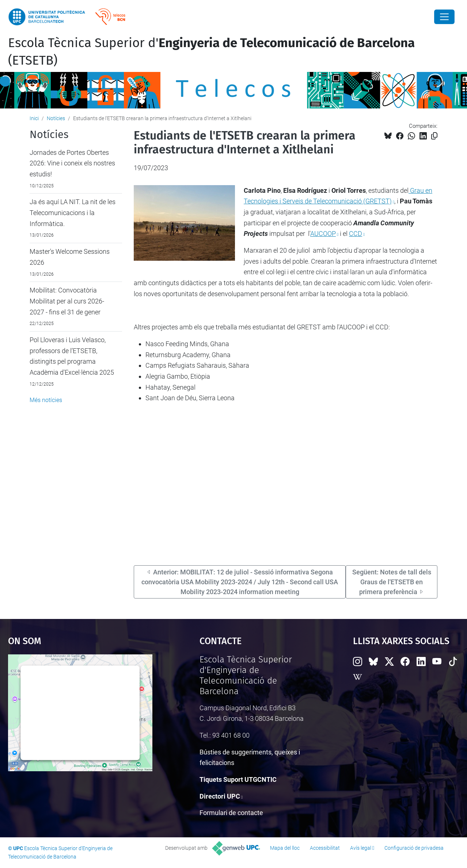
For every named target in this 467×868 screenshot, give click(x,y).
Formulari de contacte (231, 813)
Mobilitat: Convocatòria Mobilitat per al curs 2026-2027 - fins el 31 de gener (67, 301)
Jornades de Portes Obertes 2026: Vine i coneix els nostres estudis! (72, 163)
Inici (34, 118)
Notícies (56, 118)
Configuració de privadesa (414, 848)
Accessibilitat (325, 848)
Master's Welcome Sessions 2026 (70, 257)
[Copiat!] (434, 136)
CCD (356, 234)
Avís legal (361, 848)
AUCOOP (323, 234)
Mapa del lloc (285, 848)
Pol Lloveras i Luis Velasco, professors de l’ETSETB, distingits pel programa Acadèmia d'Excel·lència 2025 (72, 356)
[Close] (444, 17)
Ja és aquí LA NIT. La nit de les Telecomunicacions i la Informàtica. (73, 213)
